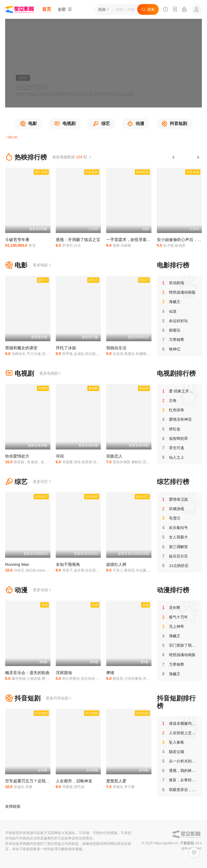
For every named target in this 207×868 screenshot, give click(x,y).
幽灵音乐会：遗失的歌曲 (27, 673)
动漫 (16, 590)
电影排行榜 (173, 265)
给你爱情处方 (17, 456)
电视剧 (20, 373)
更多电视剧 (51, 373)
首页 (47, 9)
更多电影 (42, 265)
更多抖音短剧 (59, 698)
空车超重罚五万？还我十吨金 (31, 781)
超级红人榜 (116, 564)
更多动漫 (42, 590)
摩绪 (110, 673)
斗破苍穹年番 (17, 240)
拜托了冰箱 (66, 348)
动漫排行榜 (173, 590)
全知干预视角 (68, 564)
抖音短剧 (23, 698)
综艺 (16, 482)
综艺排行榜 (173, 482)
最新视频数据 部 (72, 157)
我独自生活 (116, 348)
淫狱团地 (64, 673)
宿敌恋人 (114, 456)
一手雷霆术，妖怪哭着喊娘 (130, 240)
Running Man (17, 564)
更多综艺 (42, 482)
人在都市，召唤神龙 (74, 781)
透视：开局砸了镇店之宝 (78, 240)
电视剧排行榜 (176, 373)
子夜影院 (187, 843)
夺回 (60, 456)
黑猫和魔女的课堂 (21, 348)
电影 (16, 265)
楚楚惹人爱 (116, 781)
